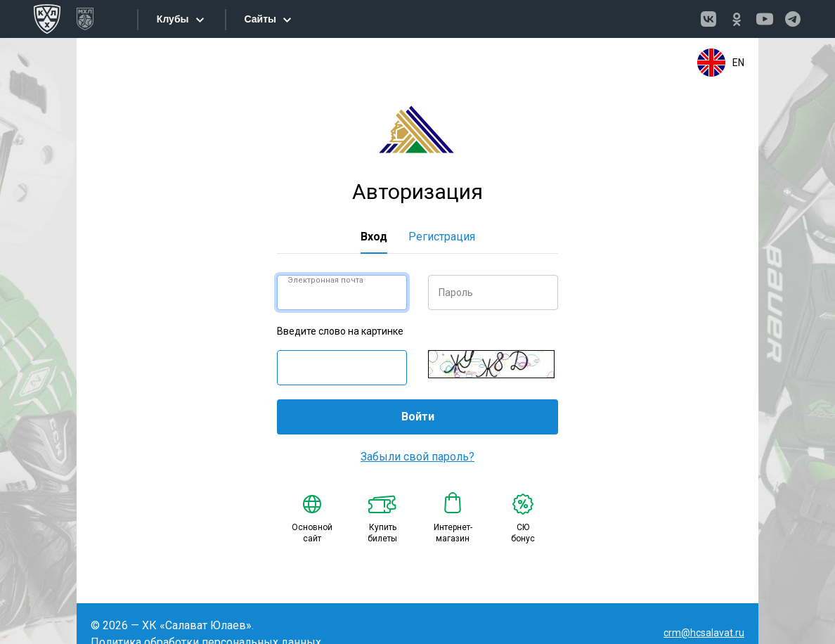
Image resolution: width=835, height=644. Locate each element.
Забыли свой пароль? (417, 457)
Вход (374, 237)
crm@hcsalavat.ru (704, 633)
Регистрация (442, 237)
